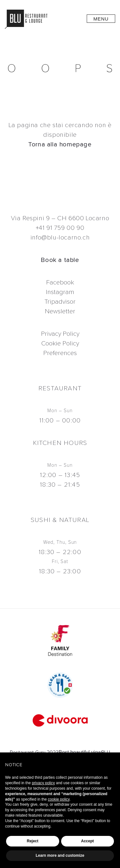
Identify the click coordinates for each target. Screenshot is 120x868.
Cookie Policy (60, 343)
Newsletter (60, 311)
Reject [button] (33, 841)
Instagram (60, 292)
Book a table (60, 260)
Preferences (60, 353)
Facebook (60, 282)
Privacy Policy (60, 334)
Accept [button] (87, 841)
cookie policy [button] (59, 799)
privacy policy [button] (43, 783)
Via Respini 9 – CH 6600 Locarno (60, 218)
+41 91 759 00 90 (60, 228)
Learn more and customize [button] (60, 855)
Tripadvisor (60, 302)
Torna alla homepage (60, 144)
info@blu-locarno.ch (60, 237)
